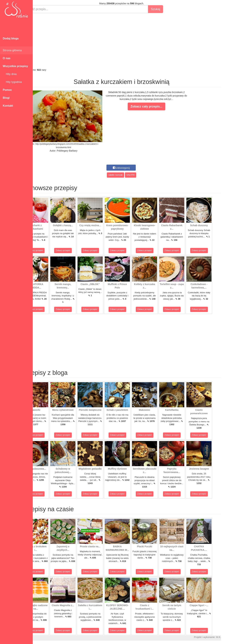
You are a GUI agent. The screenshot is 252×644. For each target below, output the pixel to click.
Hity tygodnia (12, 82)
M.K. (231, 637)
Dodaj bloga (11, 38)
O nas (7, 58)
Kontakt (8, 106)
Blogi (6, 98)
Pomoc (7, 90)
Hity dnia (10, 74)
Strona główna (12, 50)
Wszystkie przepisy (15, 66)
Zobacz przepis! (48, 250)
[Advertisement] (134, 41)
